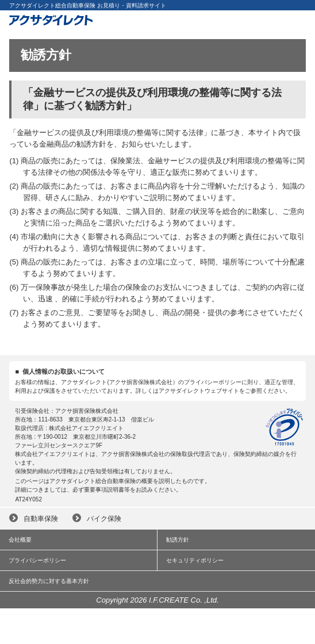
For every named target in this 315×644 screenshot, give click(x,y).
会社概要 (20, 540)
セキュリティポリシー (195, 560)
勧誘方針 (178, 540)
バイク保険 (104, 519)
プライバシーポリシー (37, 560)
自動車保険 (41, 519)
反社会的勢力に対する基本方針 (49, 581)
